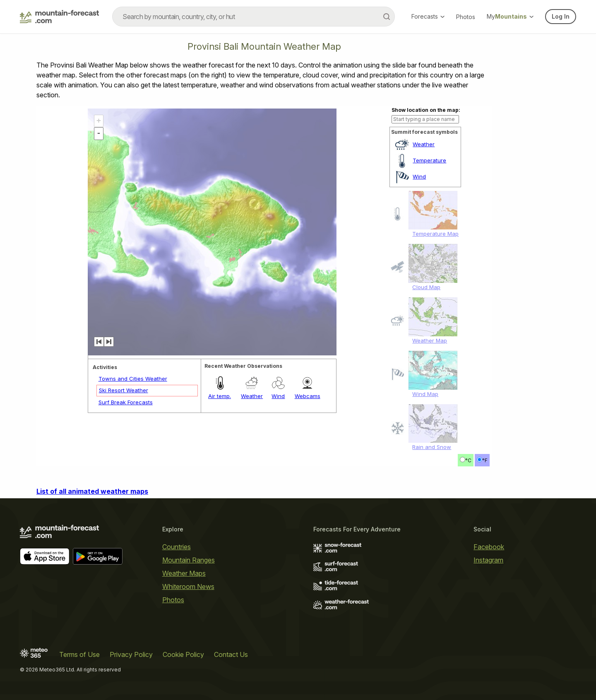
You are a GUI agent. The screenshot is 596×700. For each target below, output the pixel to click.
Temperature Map (435, 234)
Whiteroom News (188, 587)
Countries (177, 547)
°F (485, 460)
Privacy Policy (131, 654)
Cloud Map (426, 287)
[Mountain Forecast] (59, 17)
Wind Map (425, 394)
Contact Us (231, 654)
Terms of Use (79, 654)
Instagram (488, 560)
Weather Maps (184, 573)
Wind (419, 176)
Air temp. (220, 396)
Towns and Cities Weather (133, 379)
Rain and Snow (432, 447)
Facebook (489, 547)
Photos (466, 17)
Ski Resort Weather (124, 390)
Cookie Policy (183, 654)
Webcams (308, 396)
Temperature (429, 160)
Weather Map (430, 340)
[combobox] (254, 17)
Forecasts (428, 16)
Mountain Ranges (189, 560)
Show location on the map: (426, 110)
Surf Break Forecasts (126, 402)
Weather (424, 144)
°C (468, 460)
